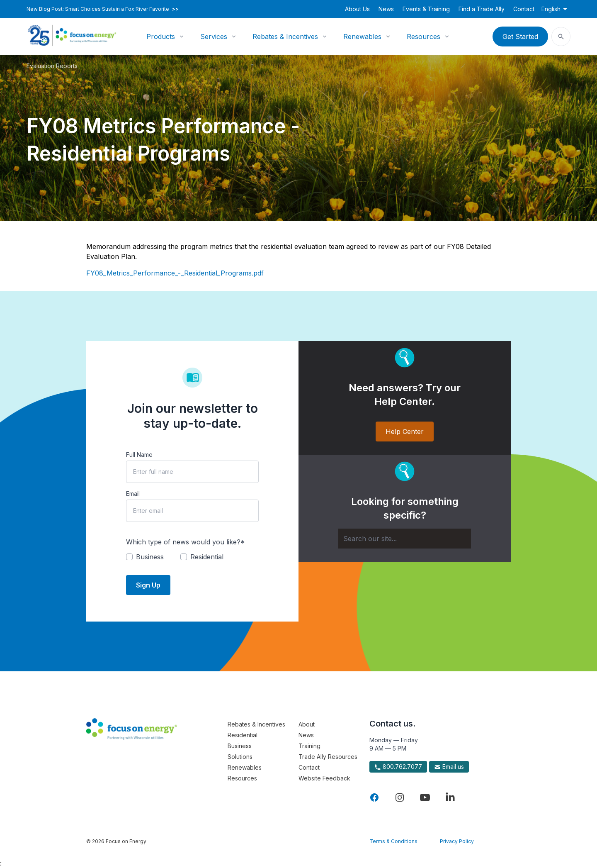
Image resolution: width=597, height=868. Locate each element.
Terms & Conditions (393, 841)
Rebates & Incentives (285, 37)
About (307, 724)
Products (161, 37)
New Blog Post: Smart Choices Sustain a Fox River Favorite (103, 9)
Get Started (520, 37)
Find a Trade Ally (482, 9)
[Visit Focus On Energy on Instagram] (400, 797)
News (386, 9)
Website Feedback (324, 778)
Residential (243, 735)
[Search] (405, 539)
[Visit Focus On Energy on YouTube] (425, 797)
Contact (524, 9)
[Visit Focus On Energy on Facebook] (374, 797)
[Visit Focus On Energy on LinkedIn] (450, 797)
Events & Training (426, 9)
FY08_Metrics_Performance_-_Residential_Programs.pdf (175, 273)
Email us (449, 767)
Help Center (405, 432)
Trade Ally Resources (328, 757)
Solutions (240, 757)
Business (240, 746)
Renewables (362, 37)
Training (309, 746)
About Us (357, 9)
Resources (423, 37)
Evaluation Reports (52, 66)
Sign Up (148, 585)
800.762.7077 (398, 767)
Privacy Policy (457, 841)
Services (214, 37)
